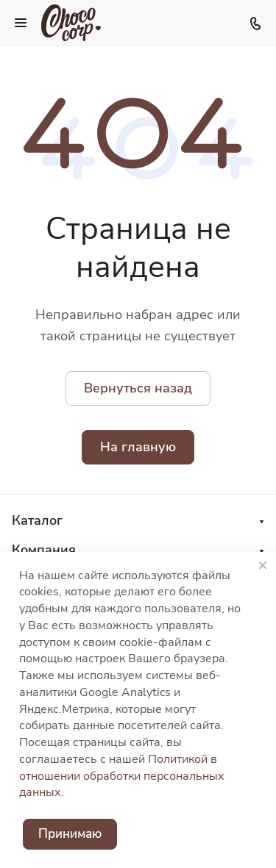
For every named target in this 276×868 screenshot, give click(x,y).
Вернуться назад (138, 388)
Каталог (37, 520)
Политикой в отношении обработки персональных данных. (122, 776)
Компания (44, 550)
